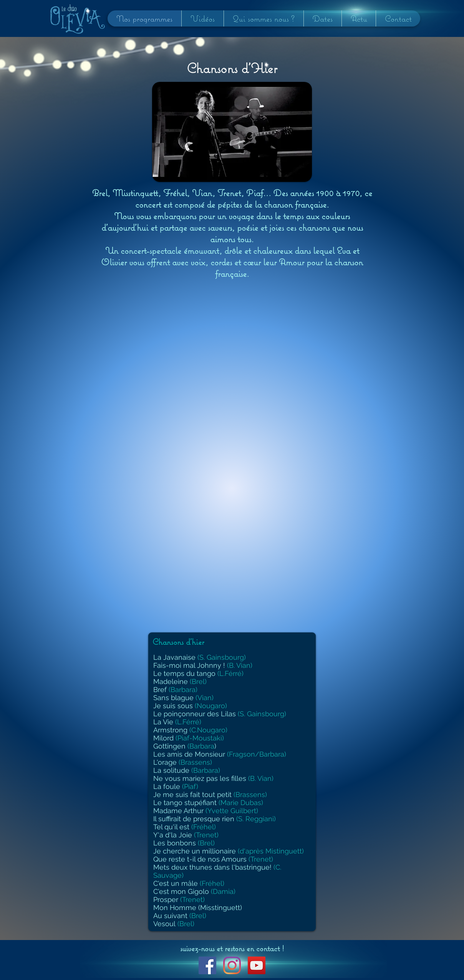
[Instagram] (232, 965)
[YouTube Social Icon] (257, 965)
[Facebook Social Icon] (207, 965)
